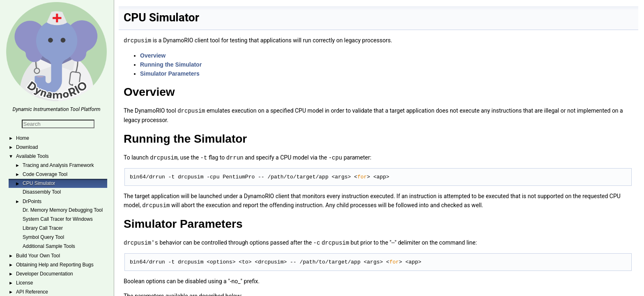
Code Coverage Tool (45, 174)
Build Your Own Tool (38, 256)
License (24, 283)
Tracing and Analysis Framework (58, 165)
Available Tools (32, 156)
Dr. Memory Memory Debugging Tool (63, 210)
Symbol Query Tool (43, 237)
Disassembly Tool (42, 192)
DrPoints (32, 201)
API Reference (32, 292)
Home (23, 138)
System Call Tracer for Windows (58, 219)
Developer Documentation (45, 274)
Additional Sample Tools (49, 246)
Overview (153, 55)
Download (27, 147)
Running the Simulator (171, 64)
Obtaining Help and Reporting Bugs (55, 265)
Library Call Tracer (43, 228)
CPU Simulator (39, 183)
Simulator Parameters (170, 73)
